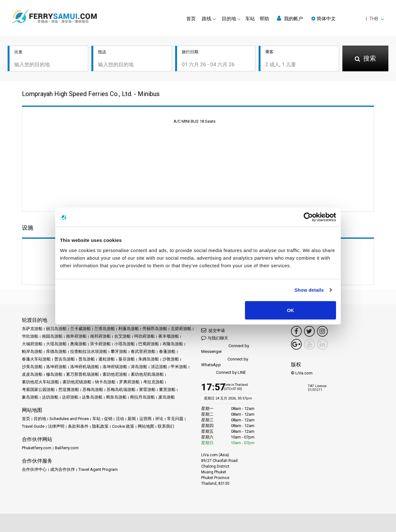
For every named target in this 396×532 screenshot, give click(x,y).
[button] (348, 19)
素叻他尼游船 (115, 374)
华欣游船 (30, 336)
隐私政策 (100, 426)
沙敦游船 (171, 359)
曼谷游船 (127, 359)
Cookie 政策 (123, 426)
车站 (250, 19)
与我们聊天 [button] (215, 338)
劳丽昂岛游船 (155, 329)
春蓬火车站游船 (36, 359)
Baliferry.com (67, 448)
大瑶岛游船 (56, 344)
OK (290, 310)
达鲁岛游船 (92, 397)
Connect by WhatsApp (225, 362)
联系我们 (166, 426)
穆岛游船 (54, 374)
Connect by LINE (224, 373)
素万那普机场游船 (82, 374)
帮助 (264, 19)
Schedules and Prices (69, 419)
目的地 (40, 419)
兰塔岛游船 (105, 329)
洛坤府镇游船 (115, 367)
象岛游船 (30, 397)
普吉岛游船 (65, 359)
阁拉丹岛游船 (142, 397)
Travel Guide (33, 426)
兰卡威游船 (80, 329)
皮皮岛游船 (32, 374)
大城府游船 (32, 344)
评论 (159, 419)
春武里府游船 (143, 351)
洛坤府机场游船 (85, 367)
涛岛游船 (139, 367)
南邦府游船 (100, 336)
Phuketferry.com (37, 448)
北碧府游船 (181, 329)
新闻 (132, 419)
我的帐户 (290, 19)
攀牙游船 (119, 351)
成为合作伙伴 (63, 469)
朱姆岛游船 (149, 359)
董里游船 (167, 389)
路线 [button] (207, 19)
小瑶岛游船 (125, 344)
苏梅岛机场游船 (121, 389)
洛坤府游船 (56, 367)
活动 (120, 419)
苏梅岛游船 (93, 389)
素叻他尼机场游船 (147, 374)
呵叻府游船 (145, 336)
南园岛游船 (52, 336)
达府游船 (70, 397)
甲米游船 (179, 367)
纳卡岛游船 (105, 382)
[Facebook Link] (296, 331)
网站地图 (146, 426)
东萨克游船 (32, 329)
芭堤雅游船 (69, 389)
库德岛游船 (56, 351)
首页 (191, 19)
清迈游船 (159, 367)
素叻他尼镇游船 (77, 382)
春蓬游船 (167, 351)
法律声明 (56, 426)
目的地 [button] (229, 19)
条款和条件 (78, 426)
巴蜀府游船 (149, 344)
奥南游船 (78, 344)
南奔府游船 (76, 336)
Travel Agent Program (98, 469)
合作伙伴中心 (34, 469)
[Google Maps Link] (296, 344)
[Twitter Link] (309, 331)
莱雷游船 (147, 389)
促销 (108, 419)
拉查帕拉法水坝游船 (89, 351)
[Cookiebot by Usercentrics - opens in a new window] (308, 217)
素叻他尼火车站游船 (40, 382)
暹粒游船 (107, 359)
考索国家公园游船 (38, 389)
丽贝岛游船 (56, 329)
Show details (309, 290)
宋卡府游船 (100, 344)
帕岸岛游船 (32, 351)
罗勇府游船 (129, 382)
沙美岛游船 (32, 367)
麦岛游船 (167, 397)
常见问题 (175, 419)
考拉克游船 (153, 382)
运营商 (145, 419)
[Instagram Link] (322, 331)
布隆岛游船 (173, 344)
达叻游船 (50, 397)
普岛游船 (87, 359)
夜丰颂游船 (169, 336)
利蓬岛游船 (129, 329)
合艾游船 (122, 336)
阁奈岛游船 (116, 397)
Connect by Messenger (225, 349)
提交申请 (213, 330)
